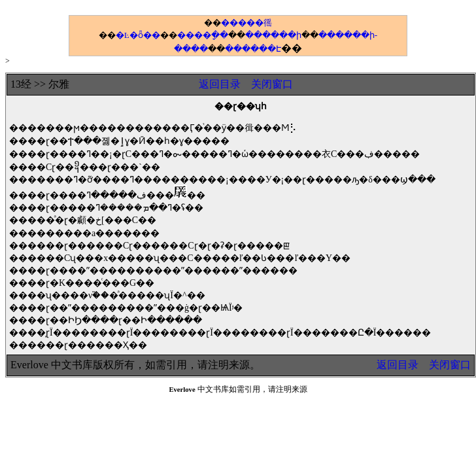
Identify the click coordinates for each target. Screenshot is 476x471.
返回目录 (220, 84)
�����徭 (246, 23)
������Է (253, 49)
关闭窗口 (272, 84)
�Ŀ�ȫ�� (138, 35)
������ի (273, 35)
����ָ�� (203, 35)
